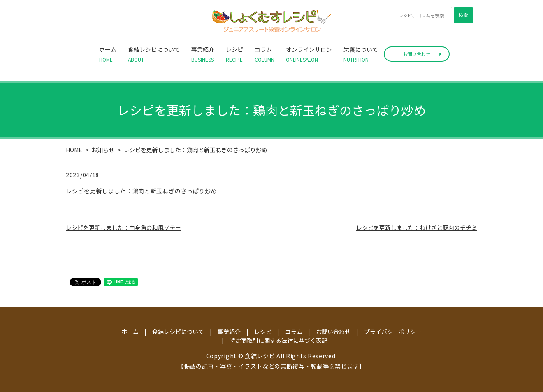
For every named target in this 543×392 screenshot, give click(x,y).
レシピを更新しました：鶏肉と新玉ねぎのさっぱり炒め (142, 191)
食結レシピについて (154, 54)
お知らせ (103, 150)
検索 (463, 15)
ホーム (108, 54)
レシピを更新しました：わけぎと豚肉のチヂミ (417, 227)
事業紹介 (203, 54)
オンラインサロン (309, 54)
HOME (74, 150)
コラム (265, 54)
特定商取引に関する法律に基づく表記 (278, 340)
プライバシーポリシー (393, 332)
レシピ (234, 54)
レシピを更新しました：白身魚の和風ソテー (123, 227)
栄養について (361, 54)
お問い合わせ (417, 54)
